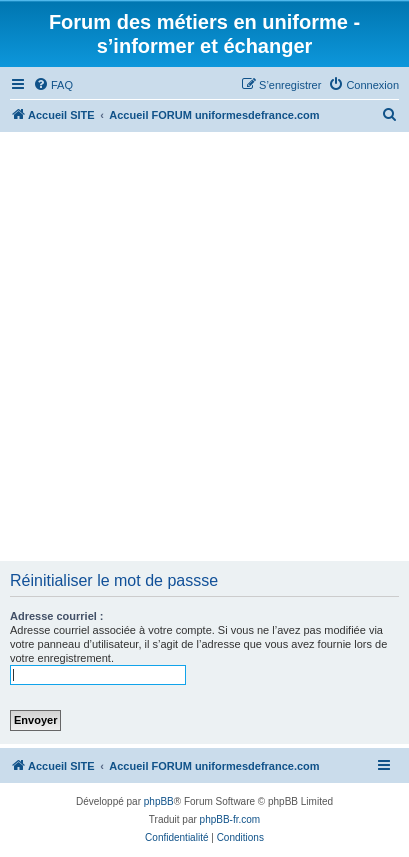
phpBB (159, 801)
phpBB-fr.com (230, 819)
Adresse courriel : (57, 616)
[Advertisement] (204, 346)
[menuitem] (53, 85)
